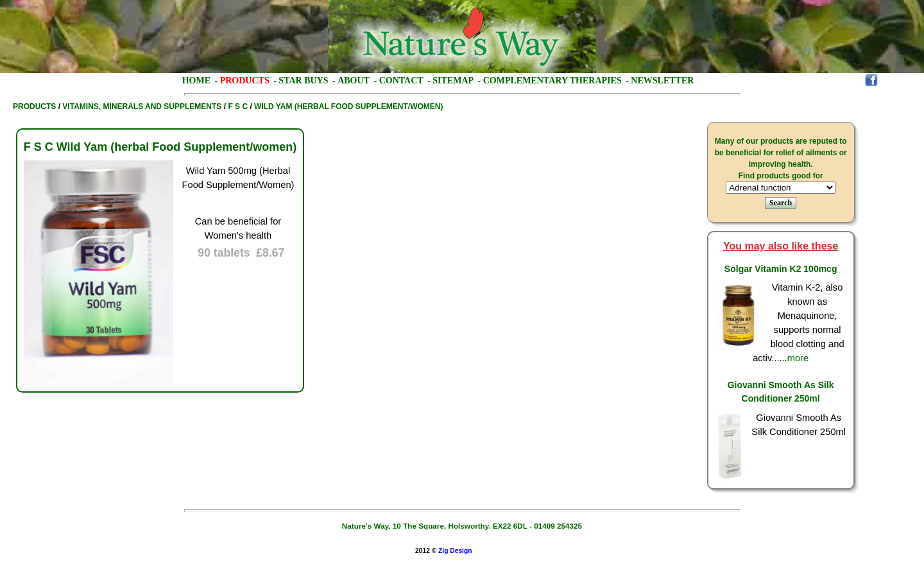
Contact (401, 81)
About (354, 81)
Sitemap (453, 81)
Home (196, 81)
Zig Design (455, 551)
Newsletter (662, 81)
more (798, 358)
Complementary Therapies (552, 81)
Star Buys (303, 81)
